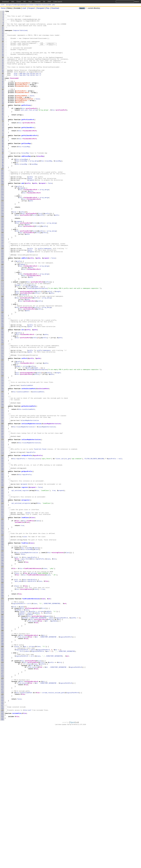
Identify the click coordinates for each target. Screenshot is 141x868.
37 (3, 80)
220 (3, 430)
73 (3, 149)
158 (3, 311)
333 (3, 646)
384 (3, 743)
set (23, 394)
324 (3, 629)
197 (3, 386)
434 (3, 839)
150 (3, 296)
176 (3, 346)
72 (3, 147)
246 (3, 480)
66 (3, 136)
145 (3, 287)
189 (3, 371)
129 (3, 256)
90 (3, 182)
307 (3, 596)
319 (3, 619)
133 (3, 264)
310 (3, 602)
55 (3, 115)
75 (3, 153)
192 (3, 376)
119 (3, 237)
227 (3, 443)
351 (3, 680)
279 (3, 543)
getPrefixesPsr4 (28, 141)
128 (3, 254)
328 (3, 636)
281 (3, 546)
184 (3, 361)
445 (3, 860)
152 (3, 300)
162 (3, 319)
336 (3, 652)
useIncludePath (21, 113)
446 (3, 862)
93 (3, 187)
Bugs (30, 2)
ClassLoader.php (49, 5)
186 (3, 365)
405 (3, 783)
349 (3, 676)
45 (3, 96)
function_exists (34, 548)
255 (3, 497)
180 (3, 354)
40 (3, 86)
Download (54, 8)
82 (3, 166)
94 (3, 189)
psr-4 (38, 88)
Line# (23, 8)
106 (3, 212)
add (23, 218)
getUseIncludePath (28, 485)
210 (3, 411)
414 (3, 801)
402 (3, 778)
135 (3, 268)
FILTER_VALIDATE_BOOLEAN (94, 548)
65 (3, 134)
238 (3, 464)
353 (3, 684)
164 (3, 323)
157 (3, 310)
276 (3, 537)
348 (3, 674)
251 (3, 489)
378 (3, 732)
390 (3, 755)
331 (3, 642)
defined (33, 686)
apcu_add (18, 695)
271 (3, 527)
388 (3, 751)
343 (3, 665)
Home (3, 8)
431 (3, 833)
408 (3, 789)
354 (3, 686)
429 (3, 829)
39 (3, 84)
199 (3, 390)
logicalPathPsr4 (18, 722)
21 (3, 50)
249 (3, 485)
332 (3, 644)
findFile (31, 623)
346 (3, 671)
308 (3, 598)
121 (3, 241)
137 (3, 271)
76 (3, 155)
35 (3, 77)
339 (3, 657)
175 (3, 344)
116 (3, 231)
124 (3, 247)
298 (3, 579)
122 (3, 243)
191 (3, 375)
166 (3, 327)
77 (3, 157)
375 (3, 726)
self (30, 850)
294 (3, 571)
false (32, 113)
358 (3, 694)
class (28, 613)
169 (3, 332)
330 (3, 640)
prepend (31, 214)
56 (3, 117)
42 (3, 90)
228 (3, 445)
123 (3, 245)
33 (3, 73)
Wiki (13, 2)
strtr (29, 722)
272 (3, 529)
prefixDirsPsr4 (21, 99)
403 (3, 779)
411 (3, 795)
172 (3, 338)
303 (3, 588)
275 (3, 535)
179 (3, 352)
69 (3, 141)
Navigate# (40, 8)
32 (3, 71)
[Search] (69, 9)
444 (3, 858)
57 (3, 119)
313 (3, 608)
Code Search (58, 2)
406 (3, 785)
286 (3, 556)
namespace (48, 296)
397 (3, 768)
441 (3, 852)
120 (3, 239)
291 (3, 566)
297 (3, 577)
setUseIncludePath (28, 464)
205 (3, 401)
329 (3, 638)
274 (3, 533)
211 (3, 413)
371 (3, 718)
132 (3, 262)
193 (3, 378)
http (16, 86)
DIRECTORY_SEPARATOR (52, 722)
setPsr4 (24, 428)
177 (3, 348)
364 (3, 705)
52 (3, 109)
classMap (19, 115)
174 (3, 342)
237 (3, 462)
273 (3, 531)
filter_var (60, 548)
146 (3, 289)
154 (3, 304)
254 (3, 495)
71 (3, 145)
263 (3, 512)
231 (3, 451)
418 (3, 808)
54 (3, 113)
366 (3, 709)
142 (3, 281)
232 (3, 453)
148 (3, 292)
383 (3, 741)
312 (3, 606)
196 (3, 384)
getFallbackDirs (28, 151)
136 (3, 269)
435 (3, 841)
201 (3, 394)
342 (3, 663)
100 (3, 201)
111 (3, 222)
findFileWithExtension (33, 680)
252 (3, 491)
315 (3, 611)
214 (3, 418)
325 (3, 630)
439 (3, 848)
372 (3, 720)
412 (3, 797)
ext (49, 716)
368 (3, 713)
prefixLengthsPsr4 (23, 98)
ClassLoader (14, 92)
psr (34, 86)
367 (3, 711)
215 (3, 420)
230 (3, 449)
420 (3, 812)
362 (3, 701)
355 (3, 688)
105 (3, 210)
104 (3, 208)
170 (3, 334)
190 (3, 373)
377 (3, 730)
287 (3, 558)
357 (3, 692)
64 (3, 132)
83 (3, 168)
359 (3, 695)
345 (3, 669)
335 (3, 650)
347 (3, 673)
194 (3, 380)
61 (3, 126)
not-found (43, 537)
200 (3, 392)
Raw (47, 8)
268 (3, 522)
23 (3, 54)
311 (3, 604)
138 (3, 273)
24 (3, 56)
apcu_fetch (26, 669)
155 (3, 306)
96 (3, 193)
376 (3, 728)
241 (3, 470)
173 (3, 340)
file (17, 623)
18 (3, 44)
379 (3, 734)
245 (3, 478)
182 (3, 357)
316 (3, 613)
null (120, 548)
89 (3, 180)
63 (3, 130)
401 (3, 776)
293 (3, 569)
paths (30, 212)
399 (3, 772)
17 (3, 42)
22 (3, 52)
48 (3, 101)
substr (30, 734)
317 (3, 615)
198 (3, 388)
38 (3, 82)
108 (3, 216)
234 (3, 457)
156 (3, 308)
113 (3, 226)
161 (3, 317)
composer (38, 5)
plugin (9, 5)
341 (3, 661)
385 (3, 745)
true (54, 587)
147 (3, 290)
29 (3, 65)
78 (3, 159)
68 (3, 140)
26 (3, 59)
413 (3, 799)
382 (3, 739)
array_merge (34, 191)
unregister (26, 598)
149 (3, 294)
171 (3, 336)
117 (3, 233)
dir (59, 741)
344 (3, 667)
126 (3, 250)
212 (3, 415)
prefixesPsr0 (21, 107)
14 (3, 36)
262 (3, 510)
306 (3, 594)
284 (3, 552)
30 (3, 67)
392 (3, 758)
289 (3, 562)
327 (3, 634)
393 (3, 760)
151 (3, 298)
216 (3, 422)
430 (3, 831)
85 (3, 172)
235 (3, 459)
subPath (19, 730)
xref (2, 5)
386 (3, 747)
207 (3, 405)
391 (3, 757)
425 (3, 822)
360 (3, 697)
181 (3, 355)
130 (3, 258)
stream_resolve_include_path (53, 829)
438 (3, 846)
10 (3, 29)
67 (3, 138)
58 (3, 120)
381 (3, 737)
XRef (49, 2)
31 (3, 69)
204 (3, 399)
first (14, 252)
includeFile (19, 625)
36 (3, 78)
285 (3, 554)
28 (3, 63)
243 (3, 474)
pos (25, 774)
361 (3, 699)
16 (3, 40)
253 (3, 493)
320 (3, 621)
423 (3, 818)
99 (3, 199)
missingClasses (21, 119)
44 (3, 94)
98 (3, 197)
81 (3, 164)
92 (3, 185)
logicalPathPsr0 (22, 778)
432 (3, 835)
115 (3, 229)
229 (3, 447)
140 (3, 277)
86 (3, 174)
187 (3, 367)
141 (3, 279)
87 (3, 176)
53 (3, 111)
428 (3, 827)
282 (3, 548)
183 (3, 359)
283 (3, 550)
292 (3, 567)
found (36, 537)
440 (3, 850)
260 (3, 506)
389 (3, 753)
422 (3, 816)
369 (3, 715)
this (23, 128)
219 (3, 428)
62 (3, 128)
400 (3, 774)
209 (3, 409)
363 (3, 703)
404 (3, 781)
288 (3, 560)
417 (3, 806)
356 (3, 690)
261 (3, 508)
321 (3, 623)
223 (3, 436)
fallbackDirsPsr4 (22, 101)
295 (3, 573)
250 (3, 487)
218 (3, 426)
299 (3, 581)
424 (3, 820)
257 (3, 501)
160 (3, 315)
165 (3, 325)
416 (3, 804)
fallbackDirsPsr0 (22, 109)
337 (3, 653)
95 (3, 191)
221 (3, 432)
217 (3, 424)
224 (3, 438)
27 (3, 61)
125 (3, 248)
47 (3, 99)
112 (3, 224)
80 (3, 162)
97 (3, 195)
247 (3, 481)
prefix (31, 210)
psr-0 (38, 86)
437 (3, 844)
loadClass (25, 619)
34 (3, 75)
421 (3, 814)
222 (3, 434)
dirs (60, 793)
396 (3, 766)
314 (3, 609)
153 (3, 302)
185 (3, 363)
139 (3, 275)
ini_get (68, 548)
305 (3, 592)
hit (54, 669)
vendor (31, 5)
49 (3, 103)
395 (3, 764)
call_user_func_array (29, 130)
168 (3, 331)
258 (3, 503)
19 (3, 46)
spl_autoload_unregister (21, 602)
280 (3, 545)
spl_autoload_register (20, 587)
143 (3, 283)
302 (3, 587)
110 (3, 220)
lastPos (33, 732)
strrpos (41, 732)
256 (3, 499)
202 (3, 396)
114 (3, 227)
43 (3, 92)
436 (3, 843)
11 (3, 31)
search (21, 736)
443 (3, 856)
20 (3, 48)
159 (3, 313)
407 (3, 787)
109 (3, 218)
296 (3, 575)
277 (3, 539)
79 (3, 161)
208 (3, 407)
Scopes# (31, 8)
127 (3, 252)
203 (3, 397)
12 (3, 33)
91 (3, 183)
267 (3, 520)
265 (3, 516)
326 (3, 632)
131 (3, 260)
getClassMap (26, 170)
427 (3, 825)
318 (3, 617)
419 (3, 810)
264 (3, 514)
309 (3, 600)
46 (3, 98)
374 (3, 724)
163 (3, 321)
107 (3, 214)
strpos (29, 795)
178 (3, 350)
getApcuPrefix (27, 564)
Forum (19, 2)
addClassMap (26, 185)
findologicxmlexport (20, 5)
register (25, 583)
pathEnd (25, 739)
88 (3, 178)
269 (3, 524)
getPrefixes (26, 124)
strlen (26, 340)
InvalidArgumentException (37, 344)
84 (3, 170)
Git (44, 2)
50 (3, 105)
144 (3, 285)
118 (3, 235)
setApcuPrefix (27, 545)
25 (3, 57)
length (18, 340)
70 (3, 143)
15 (3, 38)
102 (3, 205)
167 (3, 329)
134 (3, 266)
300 (3, 583)
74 (3, 151)
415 (3, 802)
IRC (25, 2)
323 (3, 627)
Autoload (24, 34)
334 (3, 648)
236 (3, 460)
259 (3, 504)
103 (3, 206)
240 (3, 468)
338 (3, 655)
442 (3, 854)
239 (3, 466)
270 (3, 525)
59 (3, 122)
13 (3, 34)
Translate (37, 2)
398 (3, 770)
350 (3, 678)
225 (3, 439)
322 (3, 625)
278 (3, 541)
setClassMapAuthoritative (31, 506)
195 (3, 382)
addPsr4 (24, 308)
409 (3, 791)
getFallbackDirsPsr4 (29, 161)
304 (3, 590)
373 (3, 722)
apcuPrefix (20, 120)
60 (3, 124)
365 (3, 707)
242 (3, 472)
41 (3, 88)
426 (3, 823)
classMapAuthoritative (24, 117)
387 (3, 749)
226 (3, 441)
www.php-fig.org (26, 86)
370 (3, 716)
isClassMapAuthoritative (31, 525)
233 (3, 455)
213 (3, 417)
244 (3, 476)
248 (3, 483)
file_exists (33, 743)
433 (3, 837)
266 (3, 518)
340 (3, 659)
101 (3, 203)
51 (3, 107)
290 (3, 564)
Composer (16, 34)
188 (3, 369)
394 (3, 762)
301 (3, 585)
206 (3, 403)
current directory (93, 8)
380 (3, 736)
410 (3, 793)
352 (3, 682)
